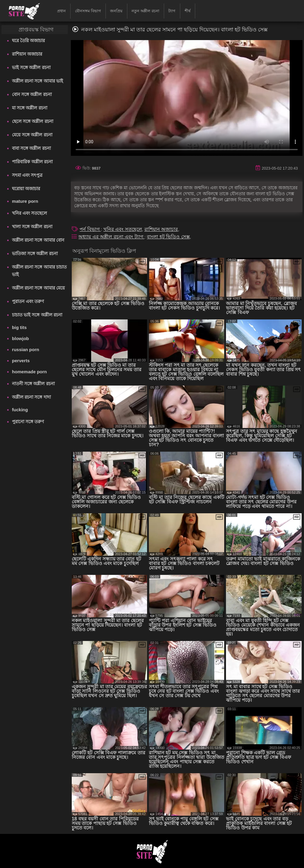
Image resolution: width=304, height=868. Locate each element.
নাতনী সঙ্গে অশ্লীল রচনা (33, 384)
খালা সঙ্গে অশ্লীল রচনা (32, 227)
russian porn (26, 350)
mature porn (25, 201)
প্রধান (61, 11)
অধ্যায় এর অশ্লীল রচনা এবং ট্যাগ (111, 237)
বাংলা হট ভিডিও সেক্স (168, 237)
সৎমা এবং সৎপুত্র (27, 175)
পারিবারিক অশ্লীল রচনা (32, 162)
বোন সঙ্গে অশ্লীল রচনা (32, 94)
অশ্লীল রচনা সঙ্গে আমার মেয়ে (38, 288)
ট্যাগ (172, 11)
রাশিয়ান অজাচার (27, 54)
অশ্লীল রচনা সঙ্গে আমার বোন (38, 240)
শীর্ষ (188, 11)
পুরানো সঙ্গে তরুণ (28, 422)
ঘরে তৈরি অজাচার (28, 41)
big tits (19, 327)
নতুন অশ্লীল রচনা (145, 11)
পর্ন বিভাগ (90, 229)
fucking (20, 410)
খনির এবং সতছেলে (29, 213)
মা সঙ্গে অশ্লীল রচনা (30, 108)
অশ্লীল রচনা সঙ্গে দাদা (31, 397)
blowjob (20, 338)
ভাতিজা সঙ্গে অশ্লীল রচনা (35, 253)
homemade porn (29, 372)
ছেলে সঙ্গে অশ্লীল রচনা (33, 121)
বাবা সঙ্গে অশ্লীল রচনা (31, 148)
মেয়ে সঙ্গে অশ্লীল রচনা (32, 135)
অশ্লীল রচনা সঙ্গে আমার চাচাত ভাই (39, 271)
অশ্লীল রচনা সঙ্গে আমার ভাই (38, 81)
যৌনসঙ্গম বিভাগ (88, 11)
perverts (21, 361)
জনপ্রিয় (116, 11)
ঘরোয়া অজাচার (26, 189)
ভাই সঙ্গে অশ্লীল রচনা (31, 67)
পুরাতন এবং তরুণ (28, 301)
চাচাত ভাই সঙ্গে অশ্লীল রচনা (37, 315)
